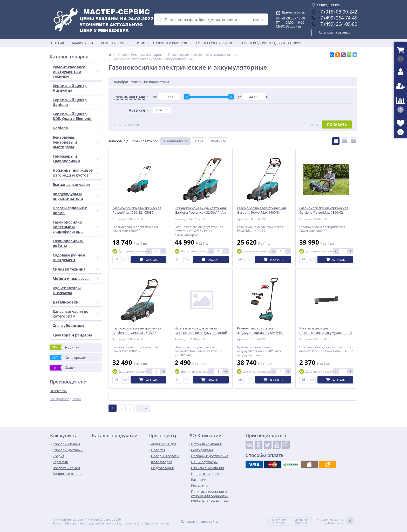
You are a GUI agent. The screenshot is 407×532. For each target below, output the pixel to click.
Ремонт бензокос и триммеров (162, 43)
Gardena (76, 128)
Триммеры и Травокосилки (76, 159)
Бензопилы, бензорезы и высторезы (76, 142)
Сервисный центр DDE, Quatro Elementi (72, 116)
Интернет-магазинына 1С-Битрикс (335, 521)
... (310, 43)
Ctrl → (143, 408)
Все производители (65, 399)
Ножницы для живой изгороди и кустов (76, 173)
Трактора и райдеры (72, 335)
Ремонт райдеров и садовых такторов (271, 43)
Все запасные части (71, 184)
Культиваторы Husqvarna (67, 290)
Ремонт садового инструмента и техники (76, 72)
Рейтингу (218, 141)
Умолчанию (173, 141)
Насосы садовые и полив (76, 210)
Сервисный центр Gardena (70, 102)
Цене (199, 141)
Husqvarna (58, 391)
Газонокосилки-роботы (68, 243)
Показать (337, 124)
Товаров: (116, 141)
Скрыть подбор (126, 125)
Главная (57, 43)
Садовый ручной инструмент (76, 257)
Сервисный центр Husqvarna (70, 88)
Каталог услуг (83, 43)
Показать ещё (233, 397)
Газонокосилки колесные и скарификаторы (76, 227)
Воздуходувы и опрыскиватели (76, 196)
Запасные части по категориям (76, 314)
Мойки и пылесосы (76, 278)
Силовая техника (76, 269)
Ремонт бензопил (115, 43)
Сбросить (310, 125)
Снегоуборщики (68, 325)
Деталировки (76, 302)
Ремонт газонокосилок (214, 43)
